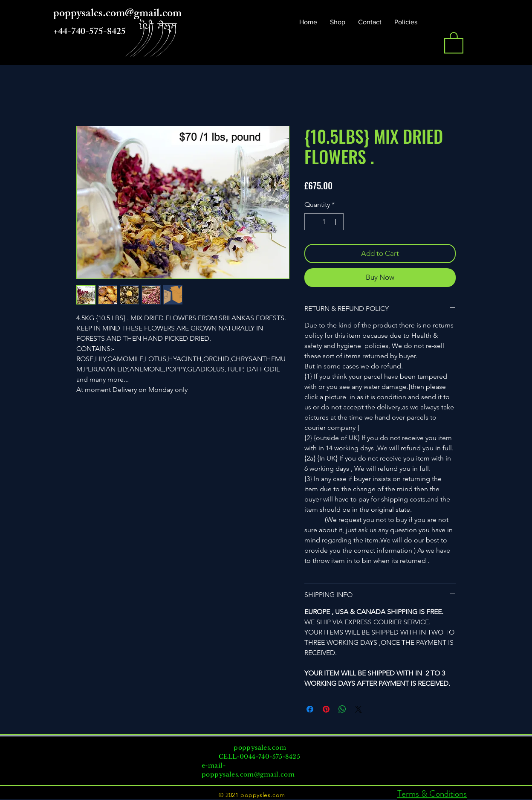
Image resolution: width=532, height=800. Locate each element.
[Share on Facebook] (310, 709)
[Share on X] (359, 709)
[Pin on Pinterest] (326, 709)
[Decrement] (312, 222)
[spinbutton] (324, 222)
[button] (454, 42)
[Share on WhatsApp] (342, 709)
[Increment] (336, 222)
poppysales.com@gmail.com (248, 774)
